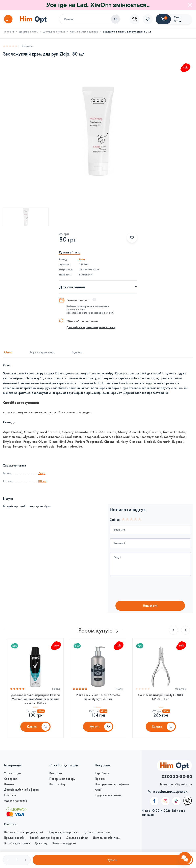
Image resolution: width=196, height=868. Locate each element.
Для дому (41, 843)
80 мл (42, 481)
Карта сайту (57, 784)
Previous (173, 630)
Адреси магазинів (16, 801)
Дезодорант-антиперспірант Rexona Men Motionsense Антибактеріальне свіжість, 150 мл (35, 699)
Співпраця (11, 779)
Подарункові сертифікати (112, 784)
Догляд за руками (54, 32)
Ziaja (82, 259)
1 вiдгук (56, 689)
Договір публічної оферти (21, 790)
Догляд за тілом (29, 32)
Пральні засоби (14, 838)
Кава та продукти (64, 843)
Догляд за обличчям (107, 838)
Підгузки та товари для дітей (23, 832)
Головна (9, 32)
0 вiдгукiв (180, 689)
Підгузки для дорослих (63, 832)
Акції (98, 790)
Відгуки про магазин (108, 795)
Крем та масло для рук (84, 32)
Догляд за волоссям (97, 832)
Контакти (10, 795)
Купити (32, 727)
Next (186, 630)
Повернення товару (62, 779)
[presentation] (143, 589)
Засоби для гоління (17, 843)
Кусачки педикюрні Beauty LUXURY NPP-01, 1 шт (161, 697)
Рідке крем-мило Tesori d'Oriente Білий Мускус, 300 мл (98, 697)
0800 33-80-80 (177, 776)
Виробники (102, 773)
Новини (9, 784)
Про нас (100, 779)
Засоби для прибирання (45, 838)
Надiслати (150, 606)
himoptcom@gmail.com (176, 784)
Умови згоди (12, 773)
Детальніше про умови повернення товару (91, 327)
